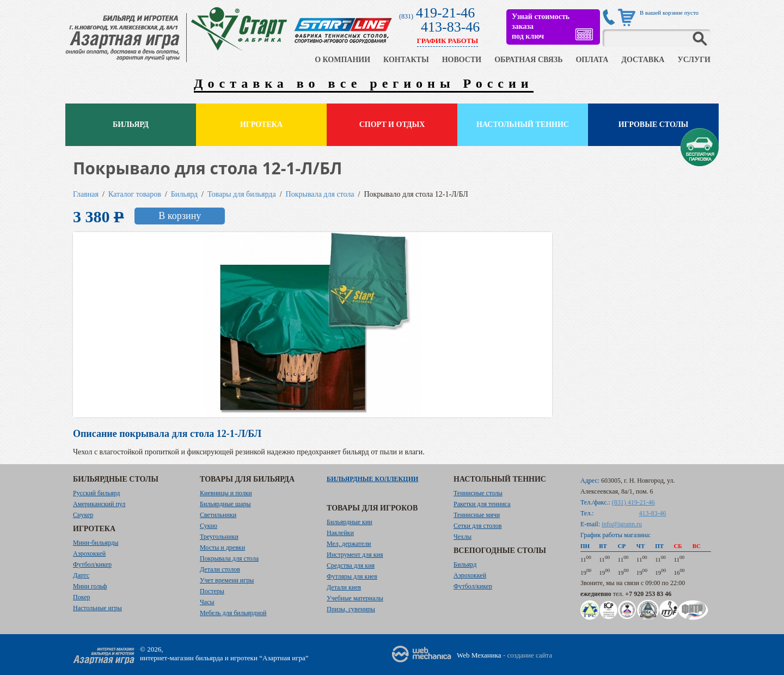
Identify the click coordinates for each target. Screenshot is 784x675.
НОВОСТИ (462, 60)
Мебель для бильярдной (233, 613)
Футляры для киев (352, 576)
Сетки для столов (478, 526)
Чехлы (463, 537)
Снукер (83, 515)
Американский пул (99, 504)
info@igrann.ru (622, 524)
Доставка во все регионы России (364, 83)
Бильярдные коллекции (372, 479)
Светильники (218, 515)
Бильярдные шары (225, 504)
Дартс (81, 575)
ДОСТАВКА (643, 60)
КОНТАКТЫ (406, 60)
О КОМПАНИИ (342, 60)
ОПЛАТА (592, 60)
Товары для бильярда (242, 194)
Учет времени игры (227, 580)
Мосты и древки (222, 548)
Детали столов (220, 569)
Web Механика (479, 655)
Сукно (209, 526)
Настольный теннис (523, 124)
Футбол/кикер (92, 564)
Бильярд (131, 124)
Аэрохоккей (89, 554)
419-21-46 (445, 13)
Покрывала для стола (320, 194)
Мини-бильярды (96, 543)
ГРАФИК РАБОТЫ (448, 41)
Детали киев (344, 587)
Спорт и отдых (392, 124)
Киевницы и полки (226, 493)
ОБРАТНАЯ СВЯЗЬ (528, 60)
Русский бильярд (96, 493)
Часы (207, 602)
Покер (82, 597)
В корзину (180, 216)
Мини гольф (90, 586)
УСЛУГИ (694, 60)
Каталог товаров (135, 194)
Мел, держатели (349, 544)
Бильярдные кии (350, 522)
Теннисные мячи (477, 515)
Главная (86, 194)
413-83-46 (450, 27)
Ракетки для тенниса (482, 504)
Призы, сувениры (351, 609)
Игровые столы (654, 124)
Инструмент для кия (355, 555)
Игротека (261, 124)
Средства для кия (351, 565)
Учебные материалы (355, 598)
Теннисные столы (478, 493)
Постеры (212, 591)
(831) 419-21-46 (633, 502)
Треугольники (219, 537)
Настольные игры (97, 608)
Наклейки (340, 533)
